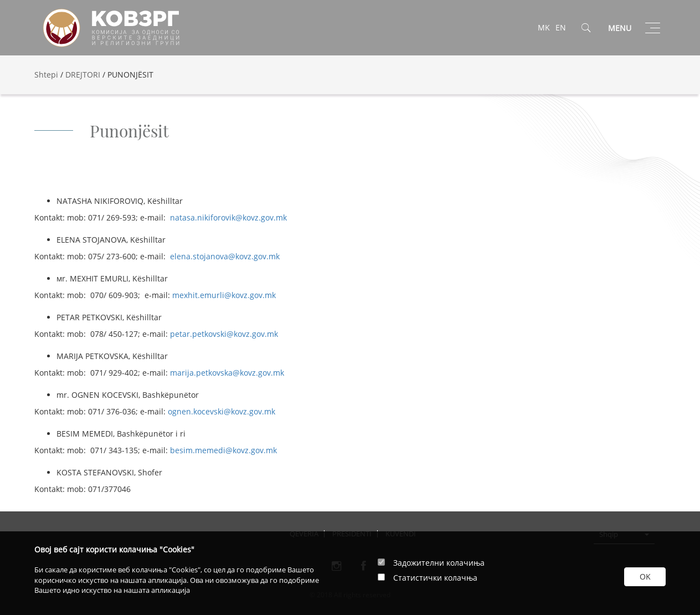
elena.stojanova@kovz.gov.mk (225, 256)
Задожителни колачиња (439, 563)
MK (544, 27)
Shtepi (46, 75)
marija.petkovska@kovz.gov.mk (227, 373)
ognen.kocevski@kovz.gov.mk (222, 411)
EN (561, 27)
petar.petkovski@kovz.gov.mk (224, 334)
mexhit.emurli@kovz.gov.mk (224, 295)
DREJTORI (83, 75)
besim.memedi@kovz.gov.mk (223, 450)
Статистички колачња (435, 578)
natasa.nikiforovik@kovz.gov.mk (228, 217)
